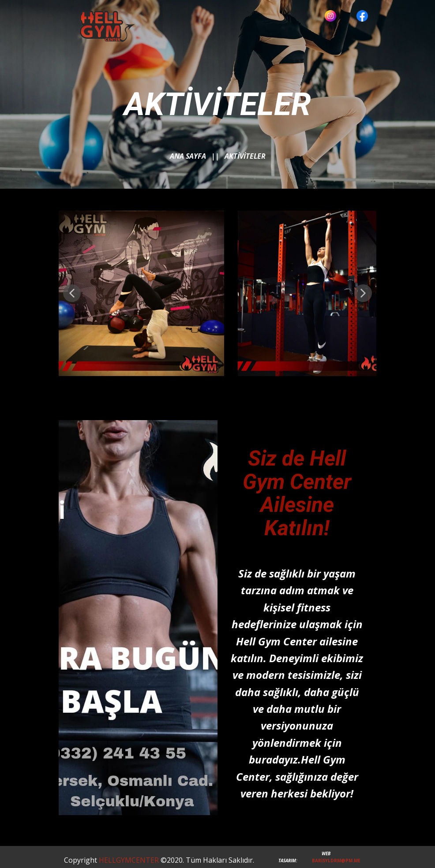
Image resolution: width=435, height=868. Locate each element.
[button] (72, 293)
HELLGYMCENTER (128, 860)
